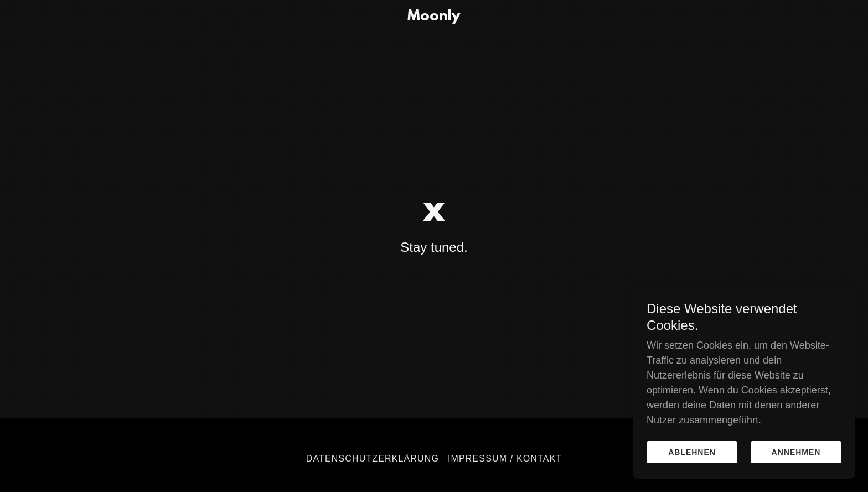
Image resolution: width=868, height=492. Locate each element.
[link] (434, 17)
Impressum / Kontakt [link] (505, 459)
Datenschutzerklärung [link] (373, 459)
